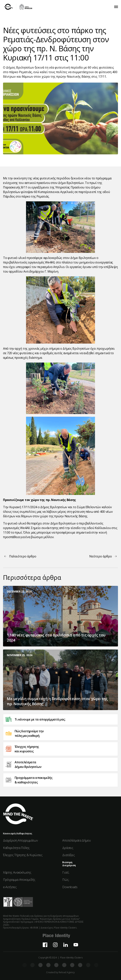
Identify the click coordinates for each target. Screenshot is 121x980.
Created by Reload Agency (60, 972)
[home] (18, 7)
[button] (116, 7)
